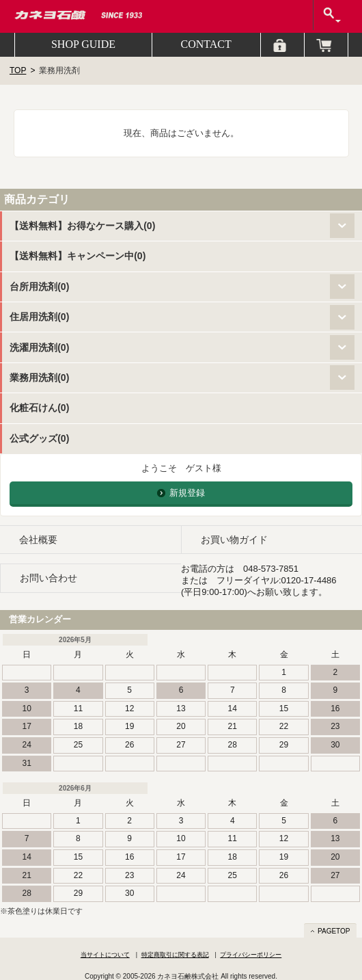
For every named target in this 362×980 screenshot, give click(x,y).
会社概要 (38, 540)
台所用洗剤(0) (39, 287)
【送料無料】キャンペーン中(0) (78, 256)
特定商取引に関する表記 (175, 955)
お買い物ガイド (234, 540)
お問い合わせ (48, 578)
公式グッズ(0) (39, 438)
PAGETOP (334, 931)
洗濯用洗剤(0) (39, 347)
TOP (18, 70)
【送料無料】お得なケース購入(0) (82, 226)
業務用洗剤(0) (39, 378)
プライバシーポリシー (251, 955)
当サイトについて (105, 955)
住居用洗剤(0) (39, 317)
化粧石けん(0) (39, 408)
